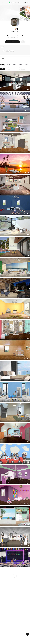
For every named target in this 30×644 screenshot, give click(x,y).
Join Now (26, 2)
